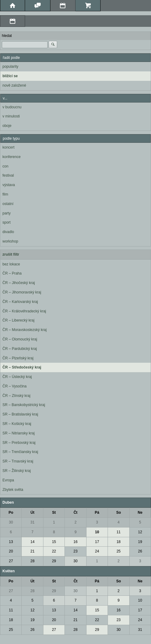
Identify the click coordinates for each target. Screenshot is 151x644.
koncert (8, 147)
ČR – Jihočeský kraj (19, 283)
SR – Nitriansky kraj (18, 433)
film (5, 194)
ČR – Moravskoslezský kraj (25, 330)
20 (11, 551)
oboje (7, 126)
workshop (10, 241)
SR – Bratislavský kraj (20, 414)
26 (140, 551)
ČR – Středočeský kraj (22, 367)
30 (11, 522)
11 (118, 532)
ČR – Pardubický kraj (20, 349)
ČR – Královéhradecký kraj (24, 311)
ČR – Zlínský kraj (16, 396)
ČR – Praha (12, 273)
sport (7, 222)
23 (75, 551)
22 (54, 551)
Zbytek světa (13, 490)
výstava (9, 185)
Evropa (8, 480)
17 (97, 542)
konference (11, 157)
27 (11, 561)
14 (32, 542)
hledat (7, 36)
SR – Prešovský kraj (19, 443)
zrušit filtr (11, 254)
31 (32, 522)
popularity (10, 67)
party (7, 213)
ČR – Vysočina (15, 386)
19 (140, 542)
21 (32, 551)
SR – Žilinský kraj (17, 471)
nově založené (14, 85)
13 (11, 542)
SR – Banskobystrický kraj (24, 405)
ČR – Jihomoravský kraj (22, 292)
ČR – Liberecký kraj (18, 320)
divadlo (8, 232)
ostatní (8, 204)
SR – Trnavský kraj (18, 461)
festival (8, 175)
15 (54, 542)
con (5, 166)
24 (97, 551)
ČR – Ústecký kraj (17, 377)
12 (140, 532)
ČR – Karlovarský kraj (20, 302)
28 (32, 561)
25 (118, 551)
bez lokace (11, 264)
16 (75, 542)
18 (118, 542)
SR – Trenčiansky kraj (20, 452)
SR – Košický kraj (17, 424)
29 (54, 561)
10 (97, 532)
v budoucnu (12, 107)
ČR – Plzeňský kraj (18, 358)
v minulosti (11, 116)
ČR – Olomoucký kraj (20, 339)
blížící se (10, 76)
